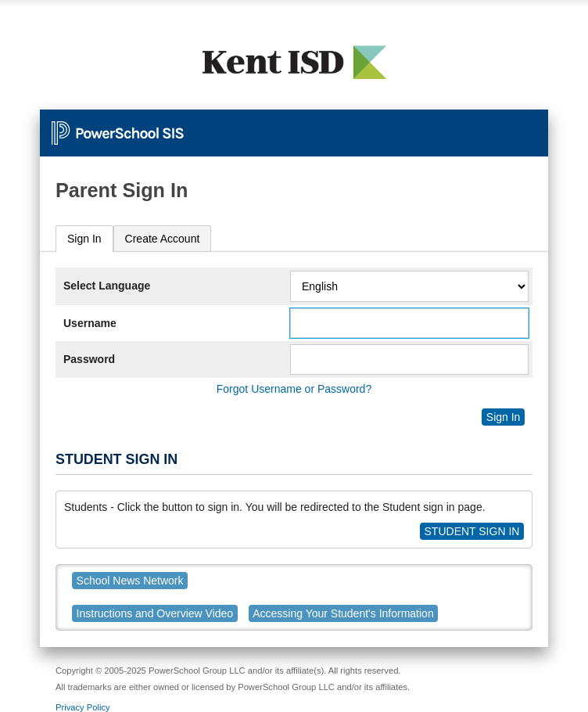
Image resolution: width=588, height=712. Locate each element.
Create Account (163, 239)
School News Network (130, 581)
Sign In (84, 239)
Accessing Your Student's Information (343, 613)
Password (89, 359)
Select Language (107, 286)
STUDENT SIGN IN (472, 531)
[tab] (84, 239)
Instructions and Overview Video (155, 613)
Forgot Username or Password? (294, 389)
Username (90, 323)
